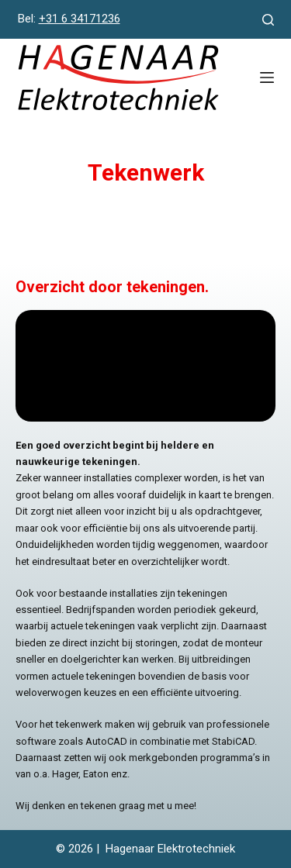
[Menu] (267, 77)
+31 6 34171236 (80, 19)
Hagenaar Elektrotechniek (170, 849)
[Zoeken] (268, 20)
